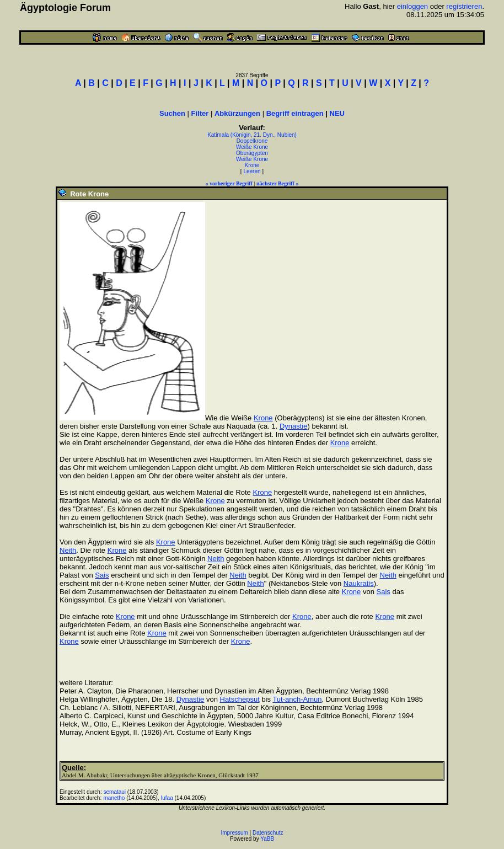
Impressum (234, 833)
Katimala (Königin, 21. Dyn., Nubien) (252, 135)
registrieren (464, 6)
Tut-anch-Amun (297, 699)
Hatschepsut (240, 699)
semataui (115, 792)
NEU (337, 113)
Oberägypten (252, 153)
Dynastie (294, 426)
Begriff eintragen (295, 113)
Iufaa (167, 798)
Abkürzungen (237, 113)
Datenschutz (268, 833)
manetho (114, 798)
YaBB (267, 839)
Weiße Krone (252, 147)
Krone (252, 165)
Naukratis (359, 583)
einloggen (412, 6)
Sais (102, 575)
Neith (68, 550)
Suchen (172, 113)
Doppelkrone (252, 141)
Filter (200, 113)
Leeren (252, 171)
